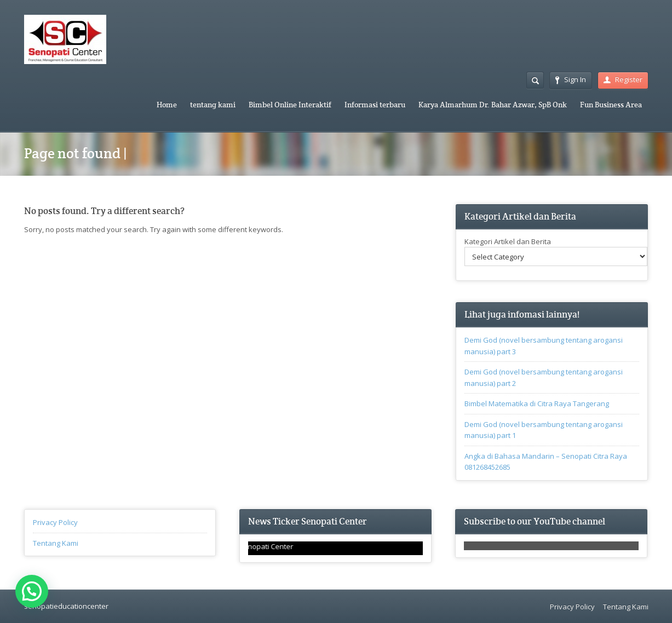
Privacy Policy (55, 522)
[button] (32, 591)
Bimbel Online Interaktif (290, 105)
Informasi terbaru (375, 105)
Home (167, 105)
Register (623, 79)
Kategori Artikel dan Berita (508, 241)
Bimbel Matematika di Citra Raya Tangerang (537, 403)
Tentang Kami (56, 543)
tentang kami (213, 105)
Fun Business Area (611, 105)
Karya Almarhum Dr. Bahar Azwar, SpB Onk (493, 105)
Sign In (571, 79)
